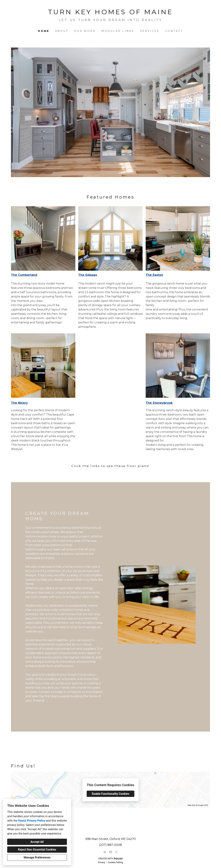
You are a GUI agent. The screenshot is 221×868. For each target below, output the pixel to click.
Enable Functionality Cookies (111, 794)
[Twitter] (116, 852)
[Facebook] (111, 852)
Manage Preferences (37, 857)
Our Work (85, 31)
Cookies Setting (115, 862)
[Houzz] (105, 852)
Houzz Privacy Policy (32, 821)
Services (150, 31)
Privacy (102, 862)
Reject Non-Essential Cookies (37, 850)
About (62, 31)
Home (44, 31)
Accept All (37, 842)
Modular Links (118, 31)
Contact (174, 31)
